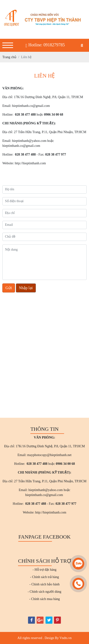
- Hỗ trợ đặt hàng (44, 570)
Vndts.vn (66, 638)
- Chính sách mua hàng (44, 599)
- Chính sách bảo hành (44, 584)
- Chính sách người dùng (45, 592)
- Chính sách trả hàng (45, 577)
